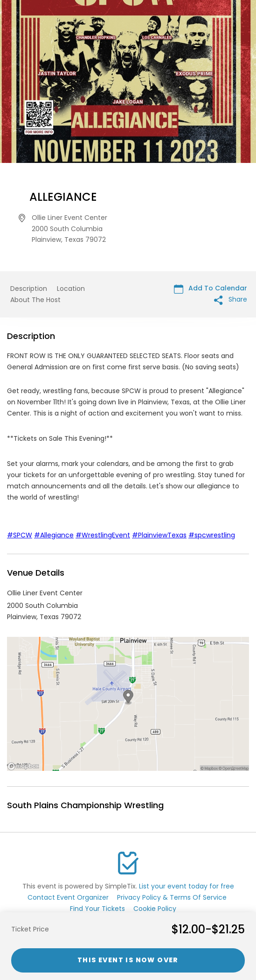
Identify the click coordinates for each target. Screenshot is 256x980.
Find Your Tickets (97, 909)
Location (71, 289)
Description (29, 289)
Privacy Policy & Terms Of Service (172, 897)
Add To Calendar (211, 288)
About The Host (35, 300)
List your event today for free (187, 886)
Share (231, 300)
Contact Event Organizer (68, 897)
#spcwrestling (212, 535)
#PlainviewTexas (159, 535)
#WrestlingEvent (103, 535)
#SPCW (20, 535)
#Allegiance (54, 535)
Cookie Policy (155, 909)
